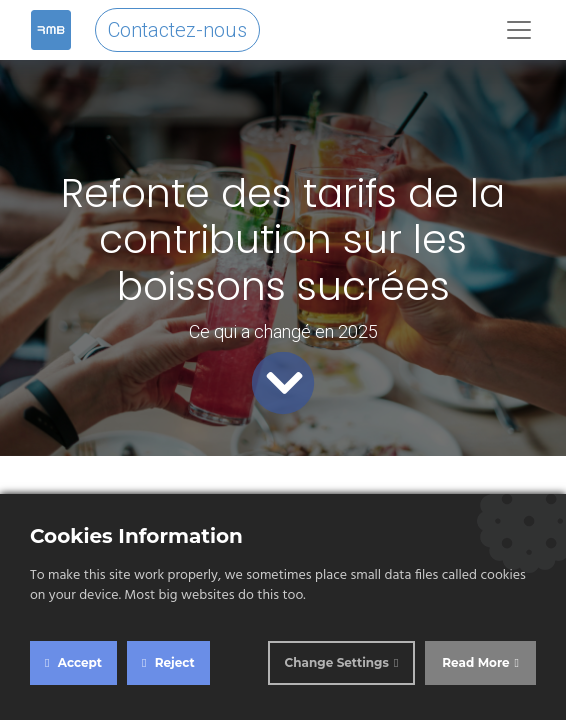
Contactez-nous (177, 30)
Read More (475, 662)
